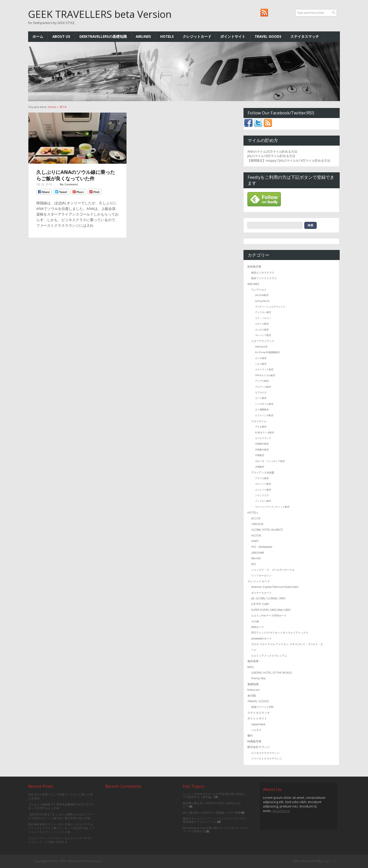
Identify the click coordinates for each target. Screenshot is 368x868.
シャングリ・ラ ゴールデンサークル (273, 570)
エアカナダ (261, 392)
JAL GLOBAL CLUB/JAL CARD (268, 598)
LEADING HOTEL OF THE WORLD (272, 673)
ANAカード (258, 627)
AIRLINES (143, 36)
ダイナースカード (261, 593)
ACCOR (256, 518)
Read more (281, 811)
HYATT (255, 541)
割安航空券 (254, 266)
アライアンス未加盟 (263, 472)
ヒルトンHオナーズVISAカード (269, 615)
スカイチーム (259, 421)
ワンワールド (259, 290)
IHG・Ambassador (262, 547)
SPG (254, 564)
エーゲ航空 (261, 358)
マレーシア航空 (263, 335)
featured (253, 690)
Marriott (256, 558)
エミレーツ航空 (263, 490)
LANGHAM (258, 553)
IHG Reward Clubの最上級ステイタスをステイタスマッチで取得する (215, 829)
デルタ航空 (261, 427)
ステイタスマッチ (305, 36)
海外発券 (253, 661)
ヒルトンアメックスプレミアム (269, 656)
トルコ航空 (261, 364)
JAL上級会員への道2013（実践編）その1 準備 (211, 812)
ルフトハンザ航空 (264, 415)
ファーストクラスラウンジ (267, 758)
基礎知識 (253, 684)
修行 (250, 735)
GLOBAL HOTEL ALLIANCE (267, 530)
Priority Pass (258, 678)
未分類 (252, 695)
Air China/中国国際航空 (267, 352)
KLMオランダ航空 (264, 432)
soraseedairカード (261, 638)
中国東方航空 (262, 450)
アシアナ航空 (262, 381)
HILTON (256, 536)
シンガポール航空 (264, 404)
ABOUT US (61, 36)
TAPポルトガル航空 (265, 375)
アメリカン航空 (263, 312)
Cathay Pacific (262, 301)
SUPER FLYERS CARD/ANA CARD (271, 610)
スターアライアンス (263, 341)
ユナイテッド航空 (264, 369)
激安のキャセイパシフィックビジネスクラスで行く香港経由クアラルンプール (215, 820)
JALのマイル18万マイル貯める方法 (271, 156)
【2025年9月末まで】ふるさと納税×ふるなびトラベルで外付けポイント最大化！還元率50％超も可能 (61, 816)
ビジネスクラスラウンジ (265, 753)
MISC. (251, 667)
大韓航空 (260, 467)
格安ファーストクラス (264, 278)
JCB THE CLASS (260, 604)
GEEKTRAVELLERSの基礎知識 (103, 36)
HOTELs (167, 36)
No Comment (69, 184)
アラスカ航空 (262, 478)
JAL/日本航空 (262, 295)
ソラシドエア (262, 495)
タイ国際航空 (262, 409)
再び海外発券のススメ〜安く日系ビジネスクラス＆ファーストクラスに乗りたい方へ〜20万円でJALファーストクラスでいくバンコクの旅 (61, 828)
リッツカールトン (261, 575)
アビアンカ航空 (263, 387)
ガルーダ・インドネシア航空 (270, 461)
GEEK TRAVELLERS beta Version (100, 14)
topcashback (258, 724)
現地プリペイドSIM (262, 707)
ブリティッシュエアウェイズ (270, 307)
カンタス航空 (262, 330)
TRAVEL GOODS (268, 36)
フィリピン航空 (263, 501)
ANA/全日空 (261, 347)
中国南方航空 (262, 444)
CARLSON (257, 524)
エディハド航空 (263, 484)
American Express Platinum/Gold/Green (275, 587)
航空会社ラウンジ (259, 747)
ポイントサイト (233, 36)
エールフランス (263, 438)
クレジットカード (197, 36)
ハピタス (256, 730)
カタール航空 (262, 324)
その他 (255, 621)
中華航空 (260, 455)
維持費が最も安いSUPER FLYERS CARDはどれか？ (212, 805)
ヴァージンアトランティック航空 (272, 507)
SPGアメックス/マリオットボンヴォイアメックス (280, 633)
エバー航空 (261, 398)
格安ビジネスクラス (263, 272)
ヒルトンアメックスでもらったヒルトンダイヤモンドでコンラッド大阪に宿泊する (60, 840)
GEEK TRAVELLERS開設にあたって (315, 861)
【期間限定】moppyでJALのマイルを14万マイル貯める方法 (289, 160)
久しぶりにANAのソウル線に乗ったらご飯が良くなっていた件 (76, 175)
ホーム (38, 36)
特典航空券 (254, 741)
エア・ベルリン (263, 318)
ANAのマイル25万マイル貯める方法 (272, 152)
